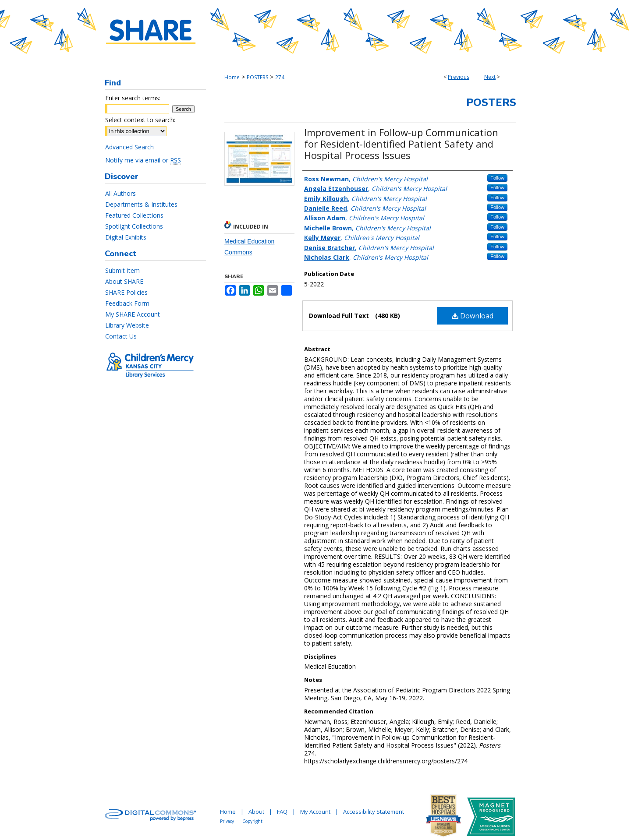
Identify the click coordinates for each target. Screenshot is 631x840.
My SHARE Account (133, 314)
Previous (459, 77)
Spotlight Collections (134, 226)
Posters (491, 102)
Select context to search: (140, 120)
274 (280, 77)
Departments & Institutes (141, 204)
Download (473, 316)
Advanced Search (129, 147)
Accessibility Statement (374, 812)
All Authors (121, 193)
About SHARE (124, 281)
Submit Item (122, 270)
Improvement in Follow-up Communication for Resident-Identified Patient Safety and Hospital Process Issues (401, 144)
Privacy (227, 821)
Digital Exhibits (126, 237)
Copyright (252, 821)
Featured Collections (134, 215)
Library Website (127, 325)
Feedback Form (127, 303)
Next (490, 77)
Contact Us (121, 336)
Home (232, 77)
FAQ (282, 812)
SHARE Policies (126, 292)
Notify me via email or (143, 160)
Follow (497, 178)
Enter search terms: (133, 98)
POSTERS (257, 77)
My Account (315, 812)
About (256, 812)
